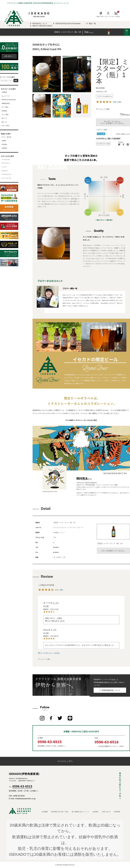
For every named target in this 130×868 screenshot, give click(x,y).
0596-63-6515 (50, 742)
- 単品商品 (4, 111)
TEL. (21, 787)
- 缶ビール (4, 118)
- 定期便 (3, 141)
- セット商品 (5, 115)
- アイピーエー (5, 163)
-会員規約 (95, 812)
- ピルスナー (5, 171)
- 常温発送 (4, 145)
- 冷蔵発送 (4, 148)
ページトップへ (65, 761)
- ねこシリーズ (5, 96)
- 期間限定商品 (5, 103)
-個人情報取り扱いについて (80, 812)
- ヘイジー (4, 167)
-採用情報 (117, 812)
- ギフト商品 (5, 107)
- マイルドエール (6, 174)
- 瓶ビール (4, 122)
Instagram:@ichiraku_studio (50, 491)
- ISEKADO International (8, 100)
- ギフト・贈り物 (6, 137)
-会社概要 (44, 812)
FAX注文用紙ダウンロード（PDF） (112, 746)
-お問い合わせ (106, 812)
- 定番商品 (4, 92)
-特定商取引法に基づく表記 (60, 812)
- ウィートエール (6, 178)
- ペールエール (5, 160)
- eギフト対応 (5, 126)
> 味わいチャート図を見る (104, 220)
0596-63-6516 (107, 742)
